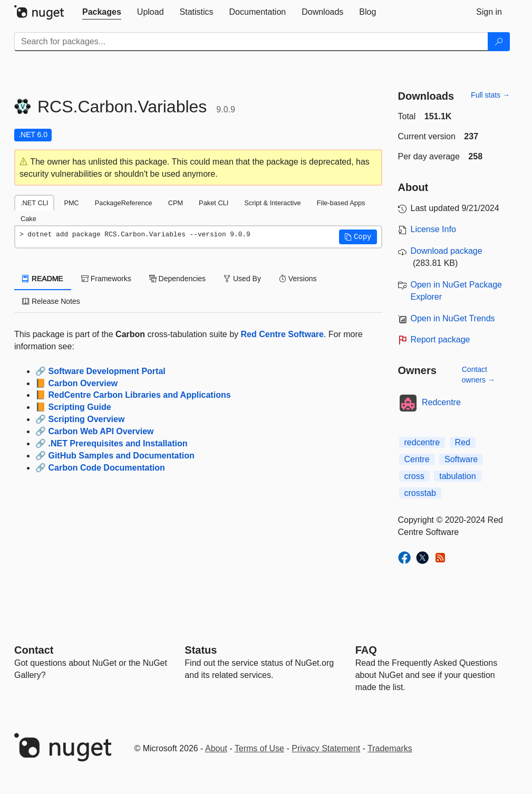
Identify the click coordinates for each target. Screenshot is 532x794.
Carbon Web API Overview (101, 431)
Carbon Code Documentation (106, 468)
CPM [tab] (176, 203)
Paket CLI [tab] (214, 203)
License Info (433, 229)
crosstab (420, 493)
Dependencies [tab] (177, 279)
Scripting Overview (86, 419)
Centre (417, 459)
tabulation (457, 476)
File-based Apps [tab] (341, 203)
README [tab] (43, 279)
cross (414, 476)
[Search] (499, 42)
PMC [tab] (71, 203)
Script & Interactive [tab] (272, 203)
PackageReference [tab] (124, 203)
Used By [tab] (242, 279)
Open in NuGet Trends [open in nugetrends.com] (453, 318)
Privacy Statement (326, 748)
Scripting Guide (79, 407)
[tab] (102, 12)
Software (461, 459)
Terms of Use (259, 748)
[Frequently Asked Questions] (366, 650)
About (216, 748)
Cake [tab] (28, 219)
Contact (34, 650)
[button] (358, 237)
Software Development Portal (107, 371)
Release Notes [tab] (51, 301)
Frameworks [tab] (106, 279)
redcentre (422, 442)
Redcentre (441, 402)
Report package (441, 339)
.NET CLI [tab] (34, 203)
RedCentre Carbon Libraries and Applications (139, 395)
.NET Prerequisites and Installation (118, 443)
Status (201, 650)
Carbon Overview (83, 383)
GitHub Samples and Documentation (121, 456)
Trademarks (390, 748)
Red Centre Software (282, 334)
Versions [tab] (298, 279)
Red (463, 442)
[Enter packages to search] (251, 42)
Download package (447, 251)
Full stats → (490, 95)
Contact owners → (478, 375)
